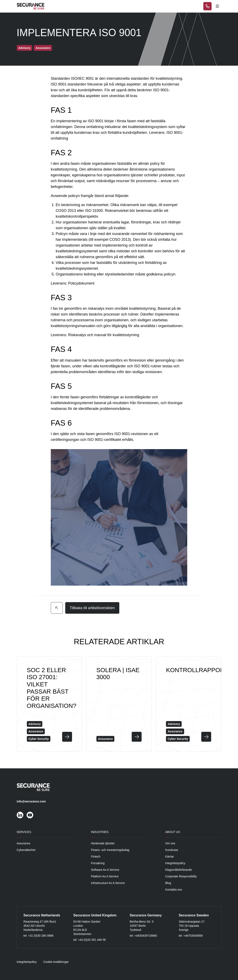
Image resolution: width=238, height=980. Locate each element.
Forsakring (98, 863)
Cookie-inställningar (56, 962)
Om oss (170, 843)
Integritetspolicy (175, 863)
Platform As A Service (105, 876)
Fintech (96, 857)
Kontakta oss (174, 890)
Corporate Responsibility (181, 876)
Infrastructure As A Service (108, 883)
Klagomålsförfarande (179, 870)
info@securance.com (31, 801)
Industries (100, 832)
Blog (168, 883)
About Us (173, 832)
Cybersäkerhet (26, 850)
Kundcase (172, 850)
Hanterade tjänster (103, 843)
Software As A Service (105, 870)
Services (24, 832)
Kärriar (170, 857)
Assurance (24, 843)
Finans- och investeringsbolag (110, 850)
